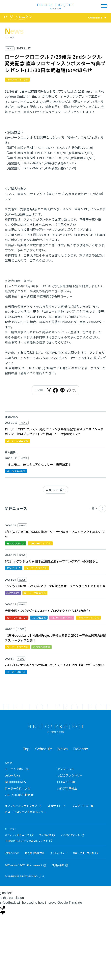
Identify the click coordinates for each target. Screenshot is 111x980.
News (63, 749)
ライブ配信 (47, 835)
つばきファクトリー (70, 775)
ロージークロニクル (18, 788)
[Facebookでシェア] (55, 390)
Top (26, 749)
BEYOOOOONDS (15, 782)
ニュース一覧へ (55, 490)
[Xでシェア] (49, 390)
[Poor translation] (3, 910)
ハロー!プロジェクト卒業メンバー (25, 812)
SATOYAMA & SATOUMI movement (26, 865)
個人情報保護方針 (35, 853)
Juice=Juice (12, 775)
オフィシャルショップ (19, 835)
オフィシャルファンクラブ (23, 806)
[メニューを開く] (104, 6)
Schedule (43, 749)
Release (81, 749)
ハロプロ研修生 (67, 788)
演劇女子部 (60, 865)
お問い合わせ (12, 853)
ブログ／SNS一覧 (83, 806)
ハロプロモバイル (73, 835)
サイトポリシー (58, 853)
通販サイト (57, 806)
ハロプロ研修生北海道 (19, 795)
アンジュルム (65, 769)
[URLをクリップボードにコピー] (72, 390)
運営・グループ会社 (85, 853)
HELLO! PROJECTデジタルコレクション (29, 841)
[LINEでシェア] (62, 390)
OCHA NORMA (66, 782)
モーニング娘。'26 (17, 769)
